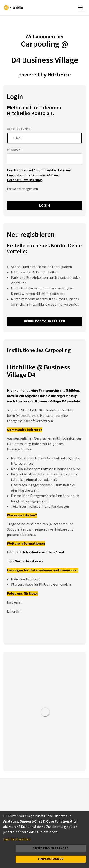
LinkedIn (14, 611)
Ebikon (21, 401)
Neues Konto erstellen (44, 322)
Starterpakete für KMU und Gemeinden (41, 585)
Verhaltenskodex (29, 561)
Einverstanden (51, 859)
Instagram (15, 602)
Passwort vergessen (22, 189)
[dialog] (44, 839)
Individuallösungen (26, 579)
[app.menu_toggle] (81, 8)
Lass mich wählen (17, 839)
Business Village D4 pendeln (58, 401)
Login (44, 205)
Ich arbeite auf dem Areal (43, 552)
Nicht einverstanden (51, 848)
